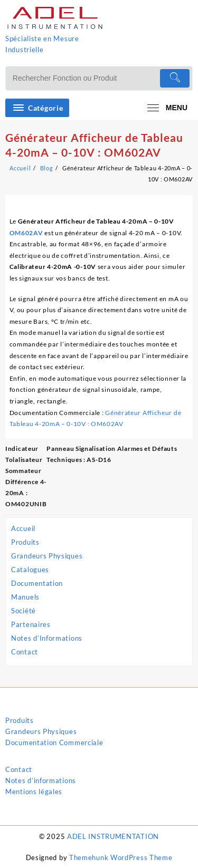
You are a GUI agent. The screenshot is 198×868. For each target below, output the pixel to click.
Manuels (25, 597)
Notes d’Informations (47, 638)
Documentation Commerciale (54, 742)
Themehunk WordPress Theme (121, 857)
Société (23, 611)
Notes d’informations (41, 780)
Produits (25, 542)
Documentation (37, 583)
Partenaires (31, 624)
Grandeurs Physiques (47, 556)
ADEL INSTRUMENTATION (113, 836)
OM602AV (26, 233)
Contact (25, 652)
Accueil (23, 528)
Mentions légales (34, 792)
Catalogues (30, 570)
